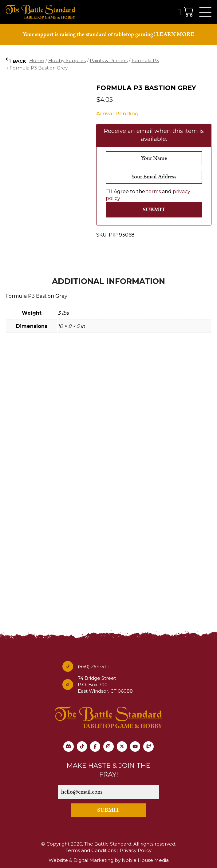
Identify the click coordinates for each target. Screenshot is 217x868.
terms (154, 192)
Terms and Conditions (91, 851)
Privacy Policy (136, 851)
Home (37, 61)
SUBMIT (109, 810)
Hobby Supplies (67, 61)
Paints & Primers (109, 61)
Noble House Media (145, 860)
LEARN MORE (175, 35)
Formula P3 (145, 61)
